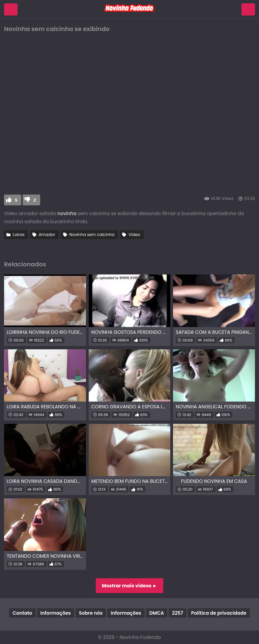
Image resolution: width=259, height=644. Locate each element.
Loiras (19, 235)
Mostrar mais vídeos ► (129, 586)
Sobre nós (91, 613)
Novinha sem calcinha (92, 235)
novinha (67, 213)
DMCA (157, 613)
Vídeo (134, 235)
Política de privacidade (219, 613)
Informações (56, 613)
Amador (47, 235)
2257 (178, 613)
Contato (22, 613)
